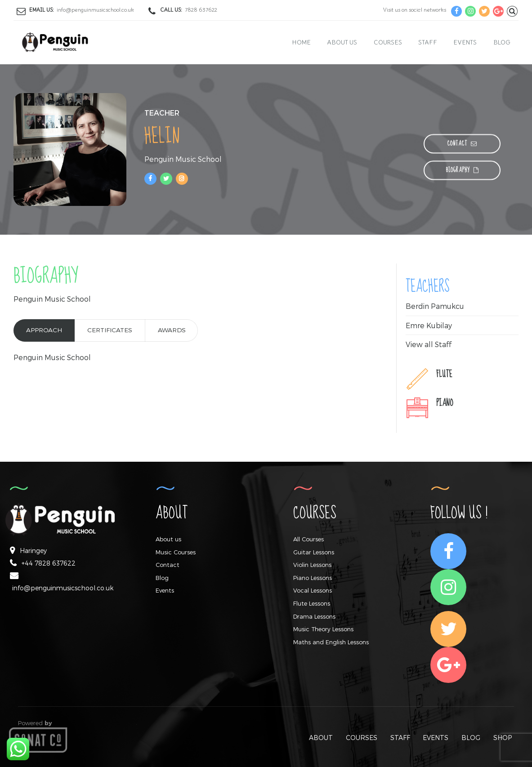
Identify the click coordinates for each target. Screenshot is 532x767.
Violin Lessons (312, 565)
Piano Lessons (313, 578)
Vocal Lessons (313, 590)
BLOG (471, 738)
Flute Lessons (312, 603)
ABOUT (321, 738)
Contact (168, 565)
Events (465, 42)
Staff (428, 42)
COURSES (362, 738)
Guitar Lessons (314, 552)
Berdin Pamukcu (435, 306)
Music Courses (176, 552)
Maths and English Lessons (331, 642)
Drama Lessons (314, 616)
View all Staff (429, 344)
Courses (388, 42)
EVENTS (436, 738)
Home (302, 42)
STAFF (400, 738)
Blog (502, 42)
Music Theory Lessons (323, 629)
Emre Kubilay (429, 325)
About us (342, 42)
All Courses (308, 539)
